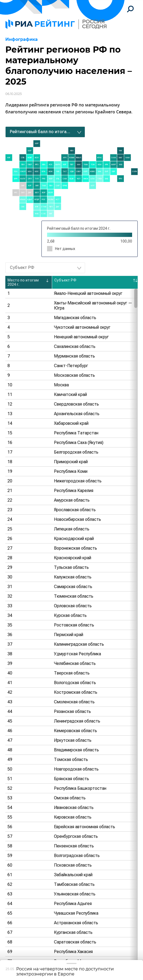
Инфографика (22, 39)
